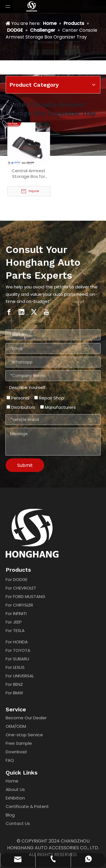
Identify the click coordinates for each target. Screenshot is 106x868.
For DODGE (17, 579)
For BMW (14, 693)
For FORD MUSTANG (25, 596)
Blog (10, 815)
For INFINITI (16, 613)
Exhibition (15, 798)
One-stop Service (24, 735)
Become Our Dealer (26, 718)
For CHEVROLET (21, 588)
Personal (18, 398)
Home (12, 781)
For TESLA (15, 630)
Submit (25, 465)
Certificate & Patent (27, 806)
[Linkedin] (21, 312)
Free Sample (19, 743)
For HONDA (17, 642)
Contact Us (18, 823)
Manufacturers (58, 407)
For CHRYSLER (19, 605)
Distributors (21, 407)
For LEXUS (15, 667)
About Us (15, 789)
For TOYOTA (18, 650)
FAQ (10, 760)
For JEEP (14, 622)
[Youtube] (46, 312)
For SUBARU (17, 659)
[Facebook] (9, 312)
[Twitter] (34, 312)
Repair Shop (49, 398)
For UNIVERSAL (20, 676)
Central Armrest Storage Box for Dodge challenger (29, 174)
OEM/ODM (16, 726)
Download (16, 752)
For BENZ (14, 684)
